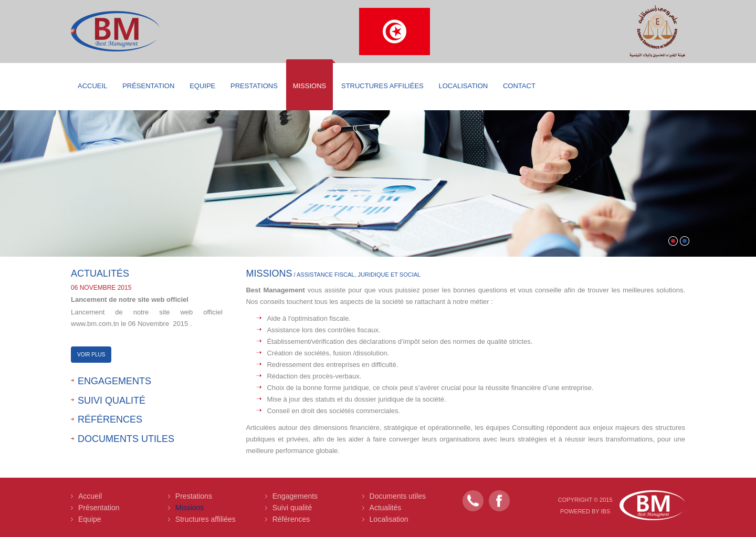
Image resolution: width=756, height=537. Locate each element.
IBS (606, 511)
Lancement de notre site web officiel (130, 299)
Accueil (92, 86)
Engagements (114, 381)
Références (110, 419)
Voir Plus (91, 355)
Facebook (499, 501)
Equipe (202, 86)
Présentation (148, 86)
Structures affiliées (382, 86)
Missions (310, 86)
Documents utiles (126, 439)
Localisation (464, 86)
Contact (519, 86)
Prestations (254, 86)
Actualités (386, 508)
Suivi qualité (112, 401)
